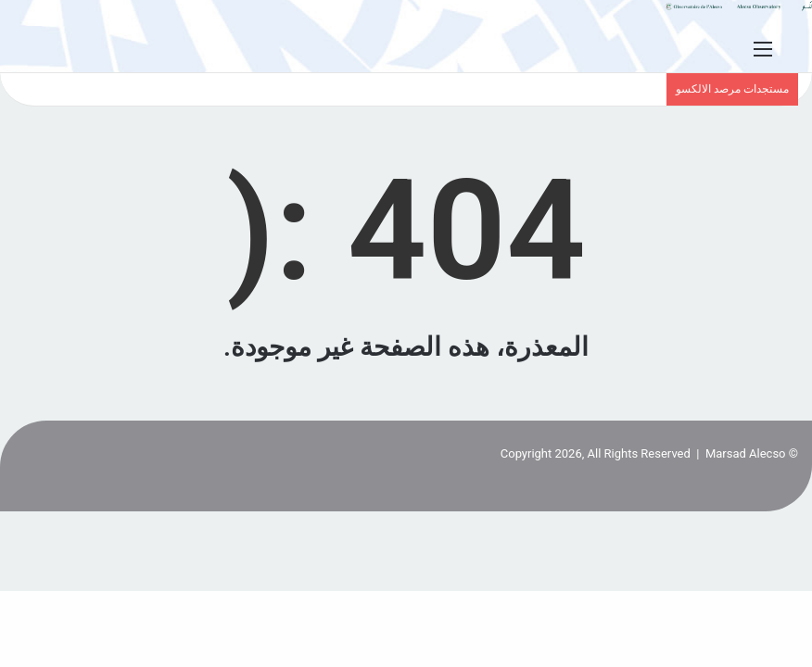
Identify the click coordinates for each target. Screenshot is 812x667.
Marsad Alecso (746, 453)
